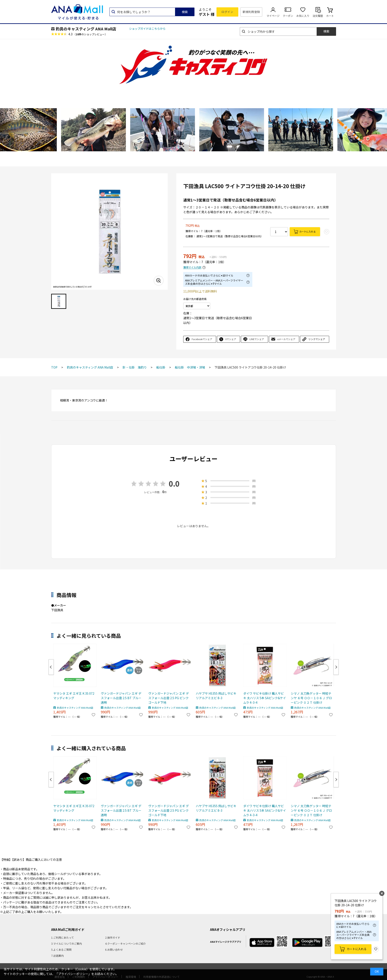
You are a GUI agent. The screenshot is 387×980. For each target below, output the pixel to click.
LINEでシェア (257, 339)
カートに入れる (307, 231)
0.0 (174, 484)
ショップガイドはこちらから (147, 29)
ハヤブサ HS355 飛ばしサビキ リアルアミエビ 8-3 (216, 696)
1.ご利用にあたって (62, 937)
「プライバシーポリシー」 (73, 974)
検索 (185, 12)
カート (330, 16)
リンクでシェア (317, 339)
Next (336, 667)
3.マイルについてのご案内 (66, 943)
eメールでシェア (286, 339)
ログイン (227, 12)
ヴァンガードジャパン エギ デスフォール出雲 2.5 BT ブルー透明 (121, 698)
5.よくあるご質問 (61, 950)
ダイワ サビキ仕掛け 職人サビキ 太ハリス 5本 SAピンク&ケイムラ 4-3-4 (265, 698)
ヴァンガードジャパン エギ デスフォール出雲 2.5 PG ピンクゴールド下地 (169, 698)
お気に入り (303, 16)
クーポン (288, 16)
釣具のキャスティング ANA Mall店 (86, 29)
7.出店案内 (57, 956)
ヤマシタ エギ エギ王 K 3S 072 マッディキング (74, 696)
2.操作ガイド (113, 937)
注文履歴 (318, 16)
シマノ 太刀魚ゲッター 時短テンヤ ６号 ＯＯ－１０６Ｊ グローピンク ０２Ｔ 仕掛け (311, 698)
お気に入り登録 (376, 949)
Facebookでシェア (202, 339)
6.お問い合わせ (114, 950)
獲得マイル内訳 (192, 267)
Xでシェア (231, 339)
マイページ (273, 16)
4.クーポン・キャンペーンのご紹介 (126, 943)
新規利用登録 (251, 12)
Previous (51, 667)
